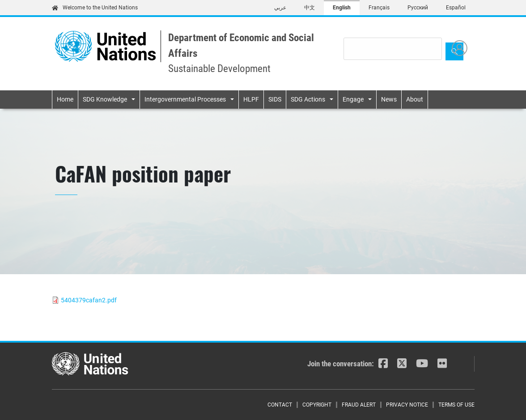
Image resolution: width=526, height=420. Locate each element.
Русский (418, 8)
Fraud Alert (359, 405)
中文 (310, 8)
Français (379, 8)
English (342, 8)
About (415, 99)
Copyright (317, 405)
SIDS (275, 99)
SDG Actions (308, 99)
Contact (280, 405)
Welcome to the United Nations (95, 8)
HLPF (251, 99)
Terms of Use (456, 405)
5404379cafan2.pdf (89, 300)
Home (65, 99)
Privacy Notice (407, 405)
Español (456, 8)
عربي (280, 8)
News (389, 99)
